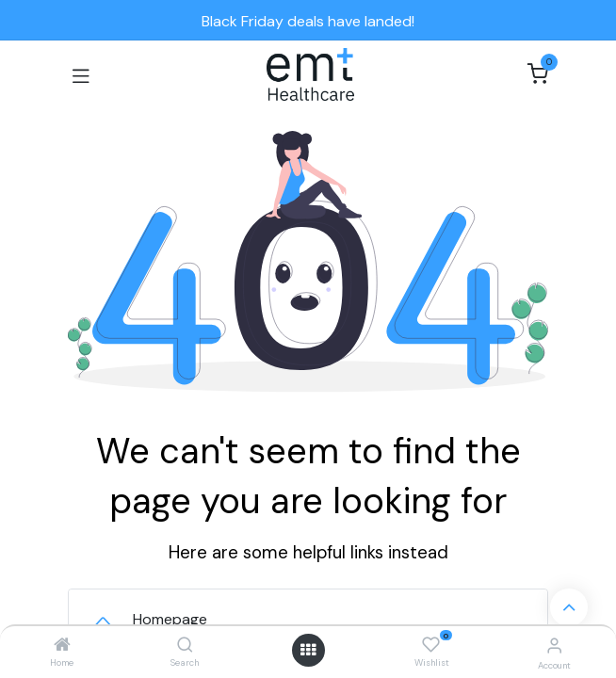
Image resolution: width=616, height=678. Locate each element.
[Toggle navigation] (81, 74)
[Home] (62, 646)
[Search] (185, 646)
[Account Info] (554, 646)
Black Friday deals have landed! (308, 21)
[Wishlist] (431, 645)
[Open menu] (308, 650)
